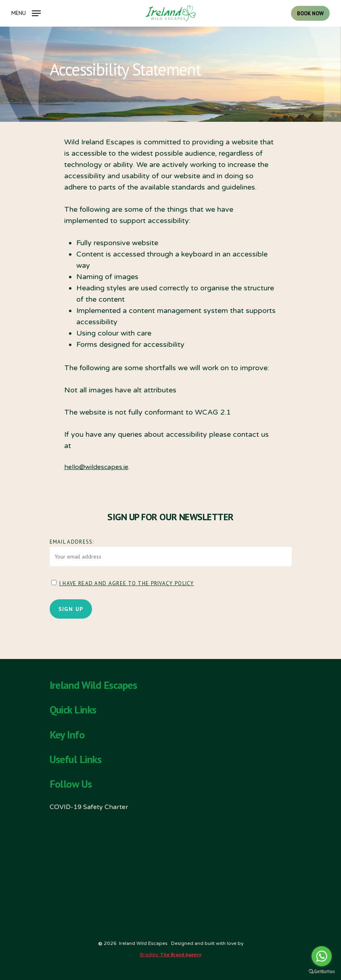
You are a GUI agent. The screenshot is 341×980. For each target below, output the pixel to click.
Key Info (67, 735)
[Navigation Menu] (26, 13)
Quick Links (73, 710)
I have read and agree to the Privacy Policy (127, 583)
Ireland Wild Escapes (93, 685)
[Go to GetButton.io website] (322, 972)
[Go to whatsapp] (322, 956)
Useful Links (76, 759)
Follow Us (71, 784)
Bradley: (171, 955)
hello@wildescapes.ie (96, 467)
